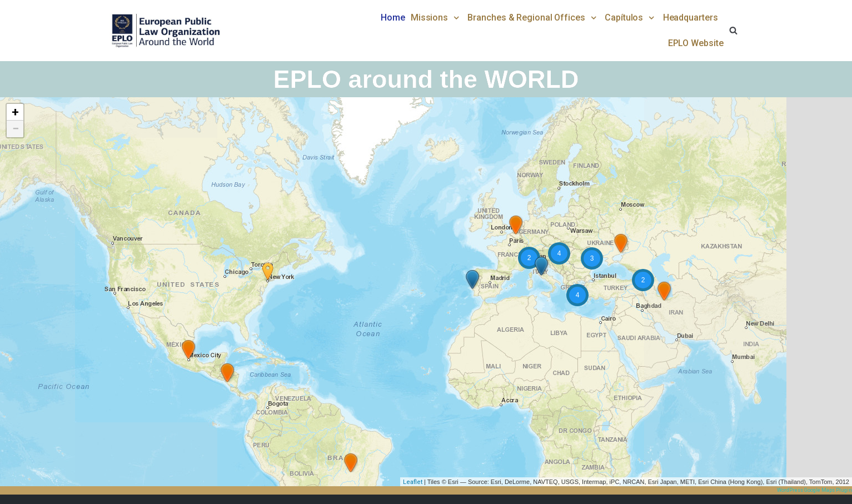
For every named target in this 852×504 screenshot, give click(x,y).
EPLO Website (696, 43)
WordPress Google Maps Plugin (814, 490)
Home (393, 18)
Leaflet (413, 482)
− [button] (16, 129)
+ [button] (15, 112)
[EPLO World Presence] (165, 31)
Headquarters (691, 18)
